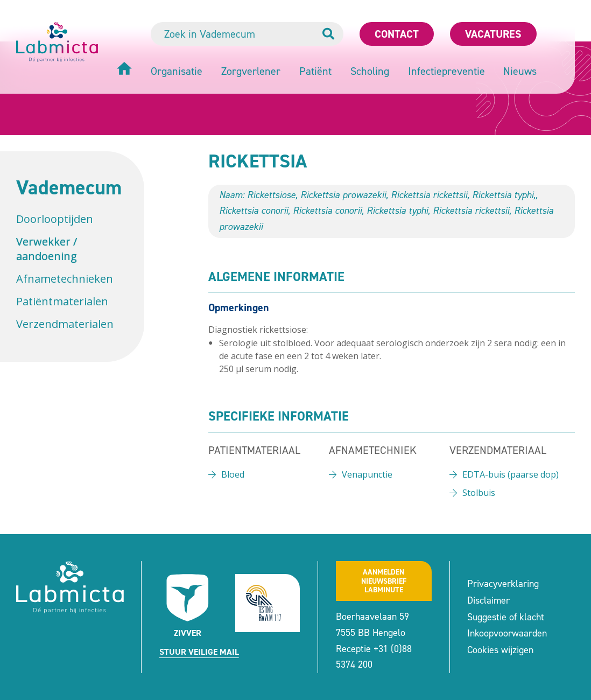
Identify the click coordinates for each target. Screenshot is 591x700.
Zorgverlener (251, 71)
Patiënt (315, 71)
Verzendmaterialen (65, 324)
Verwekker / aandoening (47, 249)
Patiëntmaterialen (62, 301)
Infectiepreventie (446, 71)
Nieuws (520, 71)
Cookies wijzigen (500, 650)
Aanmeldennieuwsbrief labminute (384, 581)
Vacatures (493, 34)
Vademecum (69, 187)
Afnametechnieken (65, 279)
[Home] (124, 70)
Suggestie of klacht (506, 617)
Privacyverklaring (503, 584)
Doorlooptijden (55, 219)
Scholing (370, 71)
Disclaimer (488, 600)
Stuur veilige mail (199, 652)
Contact (397, 34)
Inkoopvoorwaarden (507, 633)
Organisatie (177, 71)
